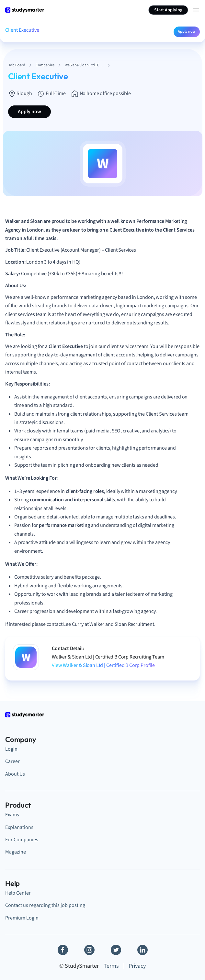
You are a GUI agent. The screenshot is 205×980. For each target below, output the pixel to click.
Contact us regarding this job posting (45, 905)
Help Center (18, 893)
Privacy (137, 966)
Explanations (19, 827)
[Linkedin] (142, 950)
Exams (12, 815)
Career (12, 761)
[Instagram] (89, 950)
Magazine (16, 852)
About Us (15, 774)
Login (11, 749)
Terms (111, 966)
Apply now (187, 32)
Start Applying (168, 10)
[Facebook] (63, 950)
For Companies (22, 840)
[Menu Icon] (196, 10)
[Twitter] (116, 950)
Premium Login (22, 918)
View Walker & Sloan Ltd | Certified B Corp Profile (103, 665)
